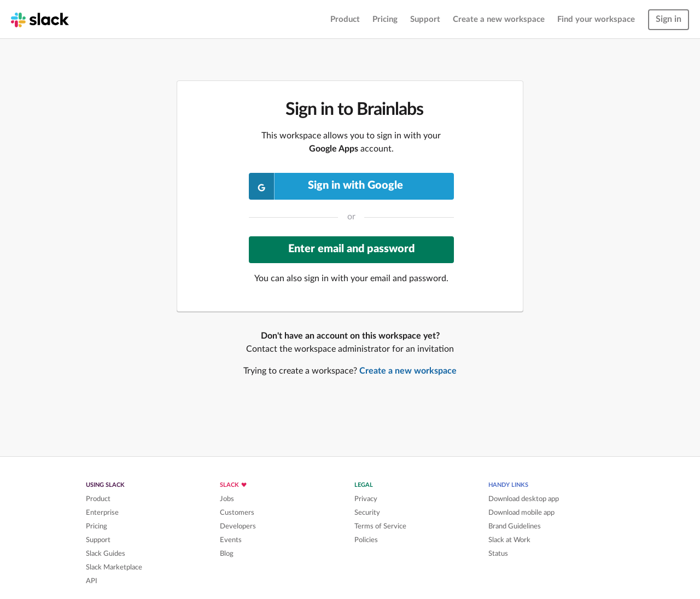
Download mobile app (521, 513)
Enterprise (102, 513)
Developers (238, 526)
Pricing (385, 19)
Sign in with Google (326, 186)
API (92, 581)
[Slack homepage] (40, 19)
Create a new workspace (499, 19)
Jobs (227, 499)
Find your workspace (596, 19)
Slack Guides (106, 554)
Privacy (366, 499)
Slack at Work (509, 540)
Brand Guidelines (515, 526)
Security (367, 513)
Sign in (669, 19)
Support (425, 19)
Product (345, 19)
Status (498, 554)
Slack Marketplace (114, 567)
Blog (227, 554)
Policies (366, 540)
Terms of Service (380, 526)
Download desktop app (524, 499)
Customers (237, 513)
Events (231, 540)
